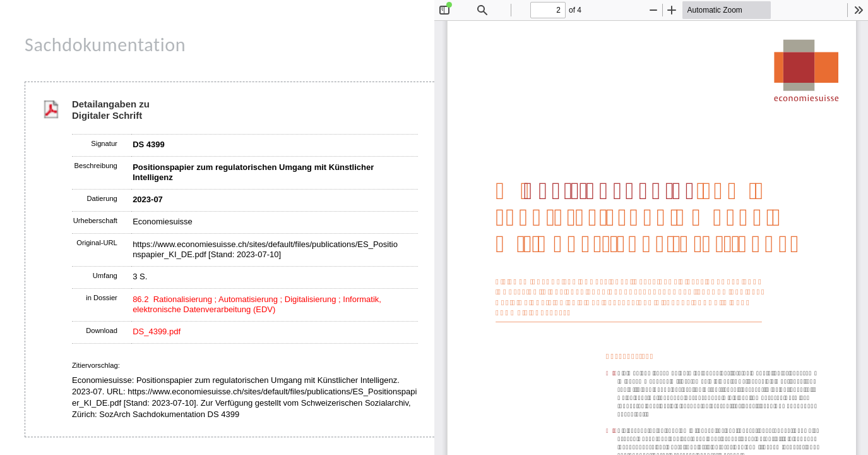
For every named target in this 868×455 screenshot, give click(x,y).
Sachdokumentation (105, 45)
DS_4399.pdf (157, 331)
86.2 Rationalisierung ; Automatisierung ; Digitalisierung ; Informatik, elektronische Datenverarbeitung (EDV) (257, 305)
